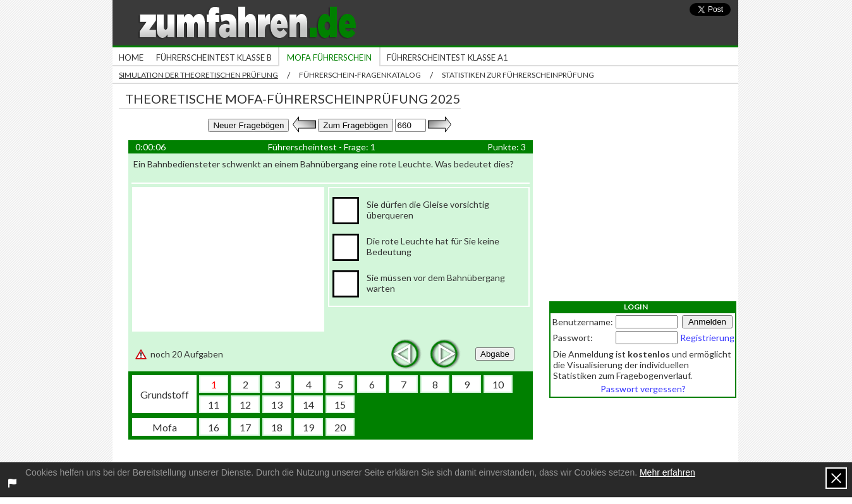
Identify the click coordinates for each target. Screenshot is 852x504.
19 (308, 427)
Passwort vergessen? (643, 389)
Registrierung (707, 338)
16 (214, 427)
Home (131, 57)
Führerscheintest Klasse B (214, 57)
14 (308, 405)
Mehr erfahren (667, 472)
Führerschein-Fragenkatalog (360, 75)
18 (277, 427)
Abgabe (495, 354)
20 (340, 427)
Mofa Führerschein (329, 57)
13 (277, 405)
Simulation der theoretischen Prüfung (198, 75)
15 (340, 405)
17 (245, 427)
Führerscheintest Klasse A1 (447, 57)
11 (214, 405)
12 (245, 405)
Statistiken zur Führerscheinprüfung (518, 75)
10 (498, 384)
